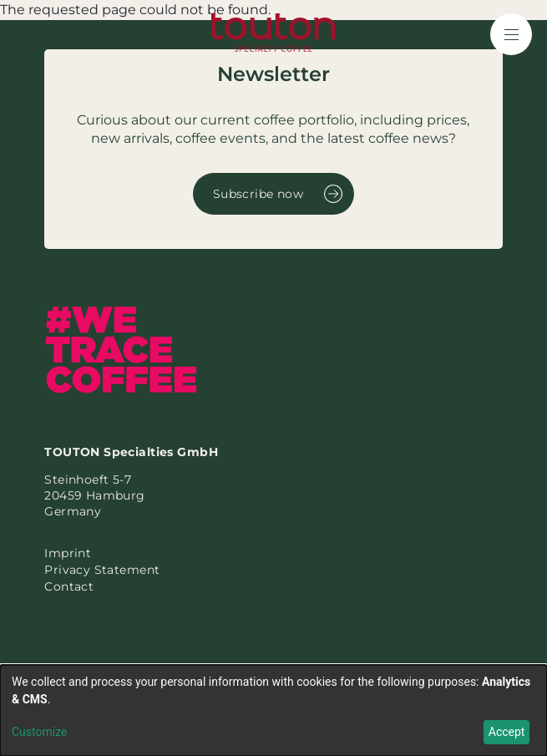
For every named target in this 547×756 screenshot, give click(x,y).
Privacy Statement (102, 570)
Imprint (68, 553)
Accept (507, 732)
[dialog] (273, 710)
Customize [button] (39, 732)
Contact (69, 586)
